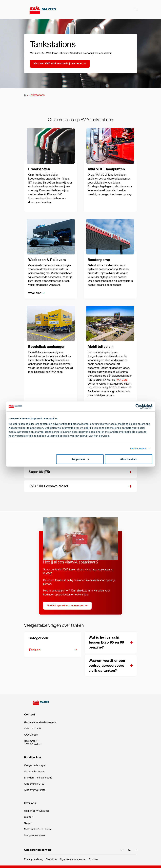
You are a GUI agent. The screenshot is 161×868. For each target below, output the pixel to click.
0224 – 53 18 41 (33, 729)
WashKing (35, 293)
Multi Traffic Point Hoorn (37, 829)
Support (29, 817)
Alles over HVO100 (34, 784)
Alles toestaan (129, 459)
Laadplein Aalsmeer (35, 836)
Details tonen (138, 449)
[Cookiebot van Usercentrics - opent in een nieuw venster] (138, 406)
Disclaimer (51, 859)
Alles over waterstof (35, 790)
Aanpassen (80, 459)
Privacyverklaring (34, 859)
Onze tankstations (34, 772)
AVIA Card (122, 380)
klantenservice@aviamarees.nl (40, 723)
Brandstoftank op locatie (38, 778)
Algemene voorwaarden (73, 859)
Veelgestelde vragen (35, 766)
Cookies (93, 859)
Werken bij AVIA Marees (37, 811)
